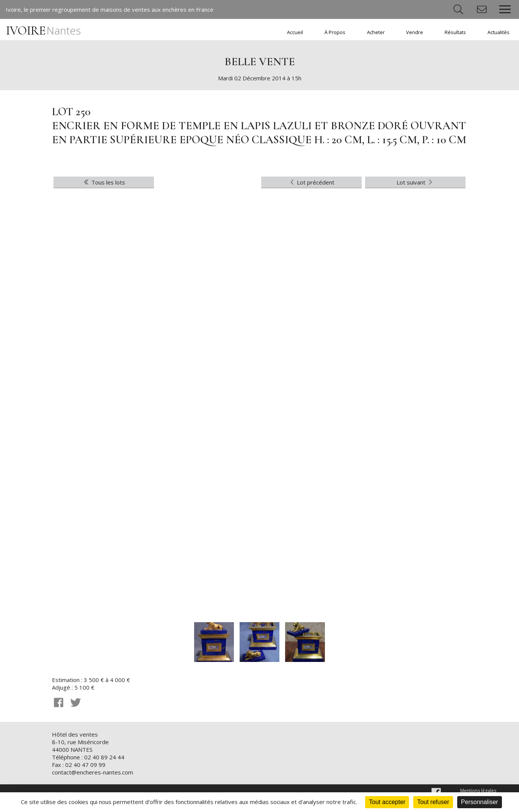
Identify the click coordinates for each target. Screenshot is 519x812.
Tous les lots (104, 182)
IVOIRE (43, 31)
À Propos (335, 32)
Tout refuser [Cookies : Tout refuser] (433, 802)
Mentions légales (478, 791)
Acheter (376, 32)
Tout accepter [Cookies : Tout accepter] (387, 802)
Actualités (499, 32)
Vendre (415, 32)
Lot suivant (415, 182)
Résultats (455, 32)
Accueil (295, 32)
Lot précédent (312, 182)
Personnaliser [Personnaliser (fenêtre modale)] (480, 802)
